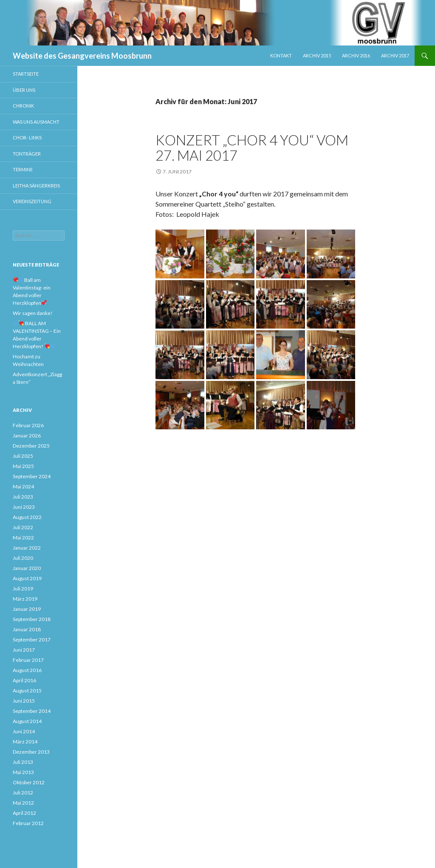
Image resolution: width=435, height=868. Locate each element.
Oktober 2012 (29, 782)
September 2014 (32, 711)
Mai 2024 (23, 486)
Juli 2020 (23, 558)
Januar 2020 (27, 568)
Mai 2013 (23, 772)
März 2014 (25, 742)
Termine (23, 169)
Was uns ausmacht (36, 122)
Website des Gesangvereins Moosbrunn (82, 56)
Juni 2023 (24, 507)
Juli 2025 (23, 456)
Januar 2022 (27, 548)
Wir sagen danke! (33, 313)
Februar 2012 (28, 823)
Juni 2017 (24, 650)
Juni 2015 (24, 701)
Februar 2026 (28, 425)
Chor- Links (27, 138)
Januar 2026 (27, 435)
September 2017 (32, 640)
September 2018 (32, 619)
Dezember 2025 (31, 446)
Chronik (23, 106)
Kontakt (281, 55)
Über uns (24, 90)
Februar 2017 (28, 660)
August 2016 (27, 670)
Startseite (26, 74)
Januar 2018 (27, 629)
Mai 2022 (23, 538)
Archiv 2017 (395, 55)
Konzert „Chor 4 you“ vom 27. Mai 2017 (252, 148)
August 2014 (27, 721)
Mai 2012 (23, 803)
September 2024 (32, 476)
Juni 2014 (24, 731)
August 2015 (27, 691)
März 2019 (25, 599)
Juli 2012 (23, 793)
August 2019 (27, 578)
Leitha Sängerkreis (36, 186)
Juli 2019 (23, 589)
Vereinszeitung (32, 201)
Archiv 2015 (317, 55)
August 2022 (27, 517)
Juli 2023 (23, 497)
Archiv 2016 (356, 55)
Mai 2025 (23, 466)
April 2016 (24, 680)
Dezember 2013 (31, 752)
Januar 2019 (27, 609)
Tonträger (27, 154)
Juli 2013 (23, 762)
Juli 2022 (23, 527)
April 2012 (24, 813)
